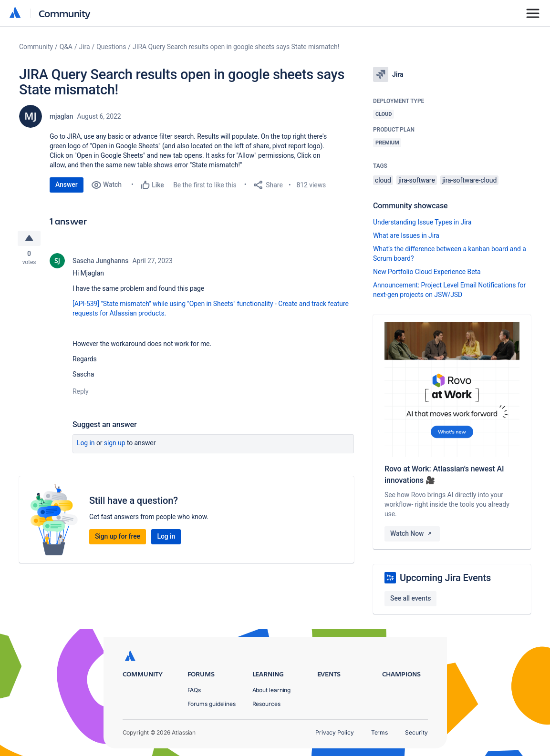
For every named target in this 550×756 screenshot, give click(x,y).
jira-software (416, 180)
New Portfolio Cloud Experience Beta (427, 272)
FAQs (194, 690)
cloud (383, 180)
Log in (86, 443)
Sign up (115, 443)
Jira (85, 47)
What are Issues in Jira (406, 235)
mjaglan (62, 116)
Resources (266, 704)
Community (65, 13)
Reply (81, 392)
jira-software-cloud (469, 180)
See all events (410, 598)
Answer (67, 184)
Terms (380, 732)
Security (416, 732)
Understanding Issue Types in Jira (422, 222)
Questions (111, 47)
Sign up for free (118, 537)
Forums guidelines (212, 704)
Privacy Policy (335, 732)
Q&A (66, 47)
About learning (272, 690)
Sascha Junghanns (100, 261)
